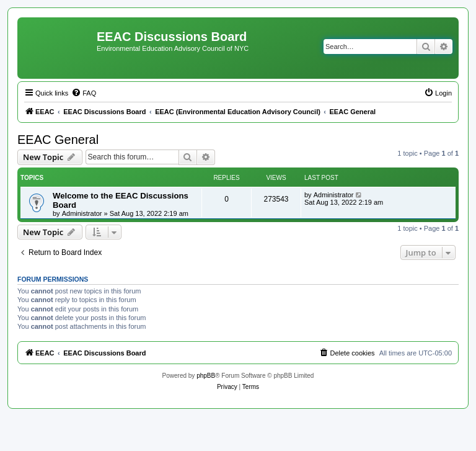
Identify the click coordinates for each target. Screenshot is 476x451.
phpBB (206, 376)
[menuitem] (84, 93)
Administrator (82, 213)
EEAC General (58, 140)
